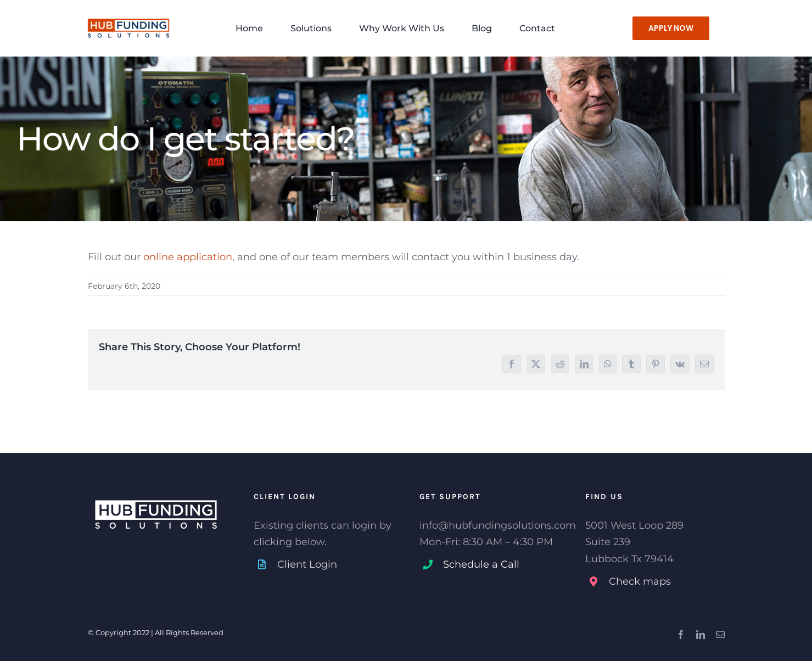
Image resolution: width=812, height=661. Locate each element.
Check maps (640, 581)
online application (188, 257)
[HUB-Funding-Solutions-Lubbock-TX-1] (128, 15)
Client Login (307, 564)
